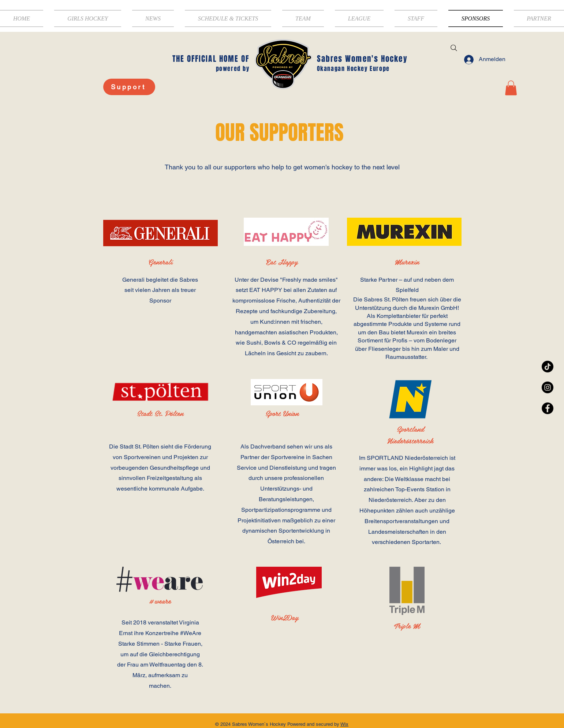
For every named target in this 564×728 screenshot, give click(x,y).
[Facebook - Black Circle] (548, 408)
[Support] (129, 87)
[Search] (454, 48)
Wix (344, 724)
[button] (303, 18)
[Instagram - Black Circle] (548, 387)
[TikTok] (548, 367)
